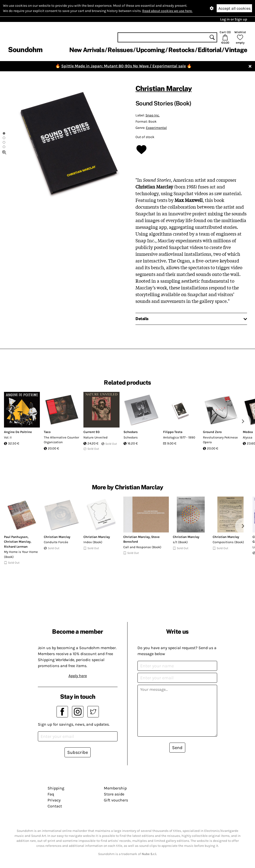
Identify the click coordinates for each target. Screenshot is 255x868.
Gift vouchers (116, 800)
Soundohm (25, 49)
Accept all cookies (234, 8)
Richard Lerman (16, 547)
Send (177, 748)
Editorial (210, 50)
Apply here (78, 676)
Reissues (120, 50)
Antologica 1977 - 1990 (179, 437)
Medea (248, 432)
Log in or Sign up (234, 19)
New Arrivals (87, 50)
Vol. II (8, 437)
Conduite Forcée (56, 542)
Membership (115, 788)
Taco (47, 432)
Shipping (56, 788)
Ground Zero (212, 432)
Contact (55, 806)
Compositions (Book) (228, 542)
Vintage (236, 50)
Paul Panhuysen (16, 537)
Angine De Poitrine (18, 432)
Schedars (131, 432)
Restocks (181, 50)
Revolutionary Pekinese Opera (220, 440)
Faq (51, 794)
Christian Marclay (164, 88)
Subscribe (78, 752)
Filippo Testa (173, 432)
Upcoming (150, 50)
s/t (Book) (180, 542)
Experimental (156, 128)
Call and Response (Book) (142, 547)
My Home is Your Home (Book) (21, 554)
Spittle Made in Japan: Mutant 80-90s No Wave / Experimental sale (124, 66)
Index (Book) (93, 542)
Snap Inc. (153, 115)
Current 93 (92, 432)
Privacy (54, 800)
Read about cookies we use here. (167, 11)
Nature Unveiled (96, 437)
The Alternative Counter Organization (62, 440)
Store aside (114, 794)
